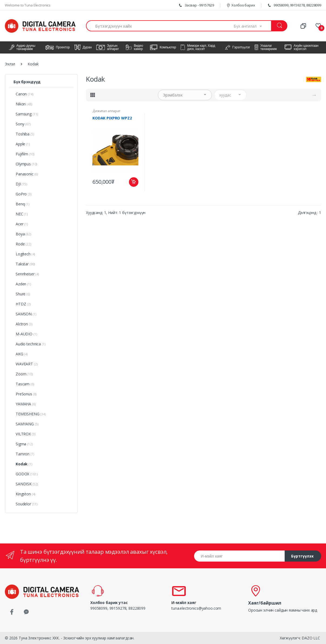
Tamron (25, 454)
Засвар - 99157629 (196, 5)
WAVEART (27, 364)
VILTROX (26, 434)
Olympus (26, 164)
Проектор (58, 47)
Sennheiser (27, 274)
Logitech (25, 254)
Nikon (24, 104)
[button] (253, 26)
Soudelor (27, 504)
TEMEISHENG (31, 414)
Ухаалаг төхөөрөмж (266, 47)
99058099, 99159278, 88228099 (294, 5)
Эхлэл (10, 64)
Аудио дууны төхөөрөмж (22, 47)
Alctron (24, 324)
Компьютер (163, 47)
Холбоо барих (241, 5)
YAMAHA (26, 404)
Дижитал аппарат (106, 111)
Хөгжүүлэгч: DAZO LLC (300, 638)
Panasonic (27, 174)
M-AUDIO (26, 334)
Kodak (24, 464)
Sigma (24, 444)
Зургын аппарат (107, 47)
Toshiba (25, 134)
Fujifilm (25, 154)
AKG (22, 354)
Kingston (26, 494)
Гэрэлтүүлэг (238, 47)
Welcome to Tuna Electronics (28, 5)
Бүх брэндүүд (27, 82)
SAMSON (26, 314)
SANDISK (27, 484)
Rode (24, 244)
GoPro (24, 194)
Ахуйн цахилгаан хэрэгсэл (302, 47)
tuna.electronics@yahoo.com (196, 608)
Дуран (83, 47)
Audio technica (31, 344)
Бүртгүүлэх (302, 556)
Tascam (25, 384)
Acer (22, 224)
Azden (23, 284)
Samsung (27, 114)
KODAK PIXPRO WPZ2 (112, 118)
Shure (23, 294)
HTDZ (23, 304)
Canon (25, 94)
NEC (22, 214)
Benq (23, 204)
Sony (23, 124)
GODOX (27, 474)
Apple (23, 144)
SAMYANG (27, 424)
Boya (24, 234)
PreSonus (26, 394)
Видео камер (134, 47)
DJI (21, 184)
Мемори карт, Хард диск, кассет (198, 47)
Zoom (24, 374)
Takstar (25, 264)
